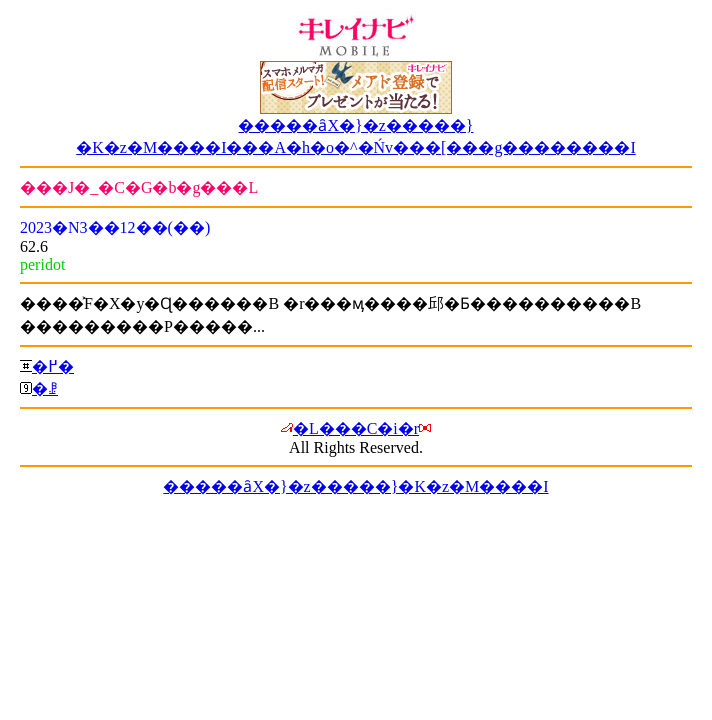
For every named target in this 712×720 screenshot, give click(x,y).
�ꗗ (45, 388)
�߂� (53, 366)
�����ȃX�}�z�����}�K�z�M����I (355, 486)
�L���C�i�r (356, 428)
